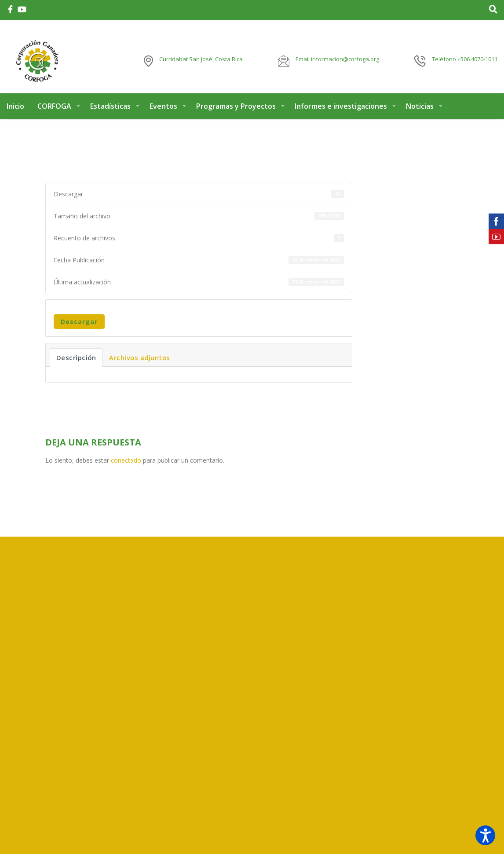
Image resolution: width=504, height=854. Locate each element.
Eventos (163, 114)
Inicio (15, 114)
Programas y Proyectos (236, 114)
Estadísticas (110, 114)
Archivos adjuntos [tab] (140, 365)
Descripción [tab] (76, 365)
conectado (126, 468)
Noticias (420, 114)
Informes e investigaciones (341, 114)
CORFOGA (54, 114)
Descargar (79, 329)
